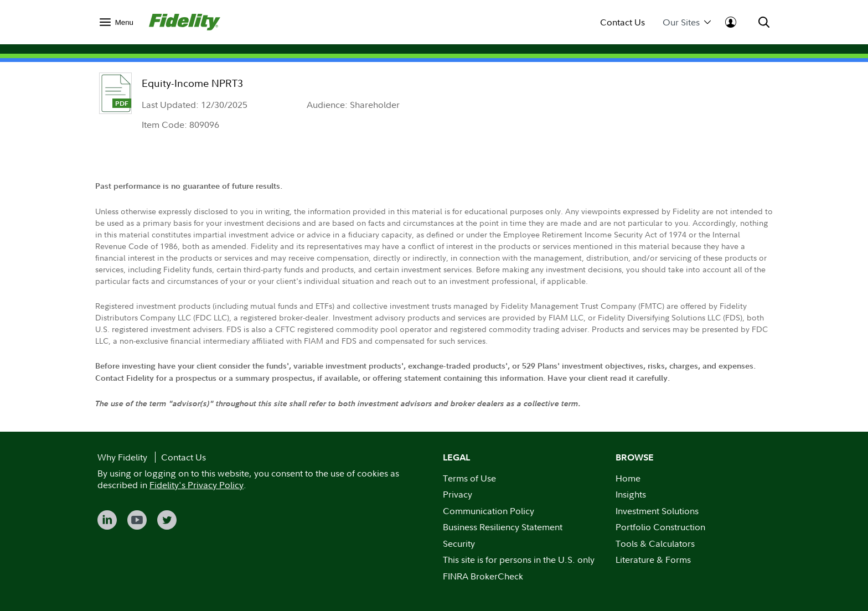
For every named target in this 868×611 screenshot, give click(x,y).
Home (628, 478)
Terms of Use (469, 478)
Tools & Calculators (655, 543)
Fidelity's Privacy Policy (197, 485)
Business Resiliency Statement (503, 527)
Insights (631, 494)
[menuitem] (117, 22)
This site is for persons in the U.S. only (519, 560)
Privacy (458, 494)
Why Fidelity (122, 457)
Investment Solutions (657, 511)
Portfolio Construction (660, 527)
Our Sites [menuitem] (687, 22)
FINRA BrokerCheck (483, 576)
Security (459, 543)
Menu (124, 22)
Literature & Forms (653, 560)
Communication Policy (489, 511)
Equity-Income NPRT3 (192, 83)
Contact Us (622, 22)
